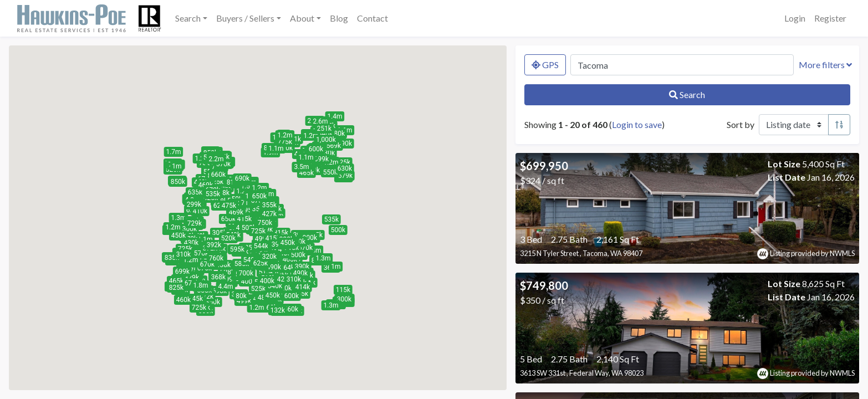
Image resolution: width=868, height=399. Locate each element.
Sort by (741, 124)
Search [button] (188, 18)
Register (830, 18)
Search (687, 94)
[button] (229, 279)
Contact (372, 18)
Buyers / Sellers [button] (245, 18)
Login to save (637, 124)
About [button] (302, 18)
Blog (339, 18)
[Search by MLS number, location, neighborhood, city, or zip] (682, 65)
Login (795, 18)
